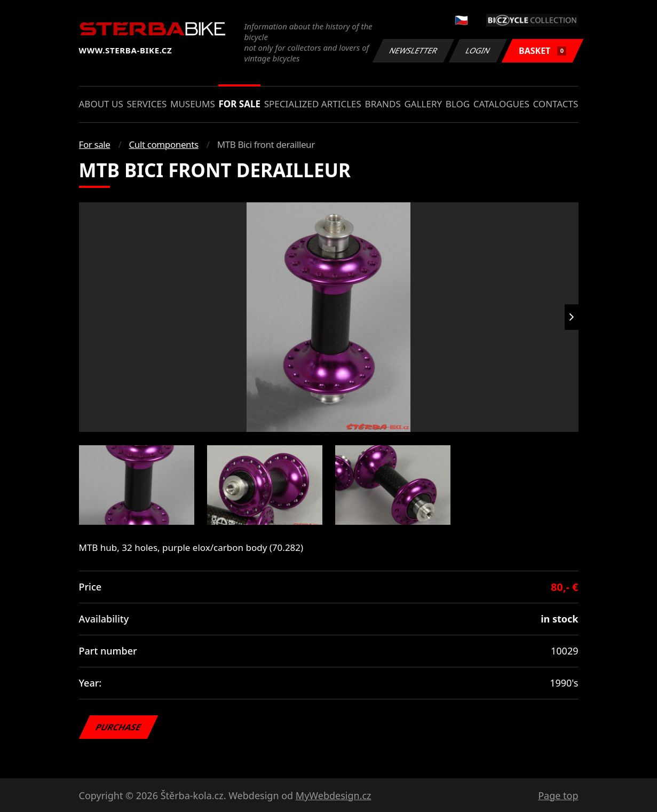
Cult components (164, 144)
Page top (558, 795)
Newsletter (414, 50)
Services (147, 104)
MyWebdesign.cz (334, 795)
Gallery (423, 104)
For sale (239, 104)
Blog (458, 104)
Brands (383, 104)
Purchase (118, 727)
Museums (193, 104)
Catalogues (501, 104)
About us (101, 104)
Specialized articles (313, 104)
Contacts (555, 104)
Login (478, 50)
